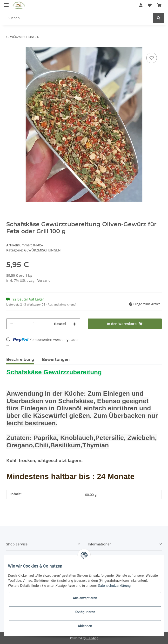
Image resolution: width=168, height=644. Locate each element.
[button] (141, 5)
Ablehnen (85, 626)
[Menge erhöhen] (74, 324)
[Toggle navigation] (6, 3)
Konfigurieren (85, 612)
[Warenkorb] (159, 5)
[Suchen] (79, 18)
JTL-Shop (92, 638)
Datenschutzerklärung (114, 586)
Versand (44, 280)
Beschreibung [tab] (20, 360)
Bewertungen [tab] (56, 360)
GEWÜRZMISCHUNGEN (42, 250)
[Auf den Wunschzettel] (152, 58)
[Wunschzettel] (150, 5)
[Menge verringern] (12, 324)
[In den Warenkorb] (125, 324)
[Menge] (34, 324)
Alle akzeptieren (85, 598)
